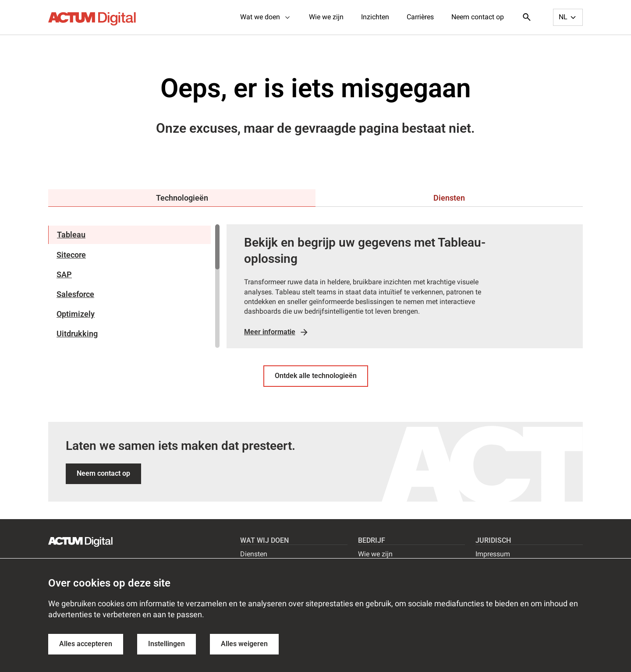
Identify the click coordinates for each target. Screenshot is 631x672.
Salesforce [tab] (75, 294)
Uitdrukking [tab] (77, 334)
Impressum (493, 554)
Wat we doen (266, 17)
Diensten (254, 554)
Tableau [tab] (71, 235)
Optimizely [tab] (76, 314)
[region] (134, 286)
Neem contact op (478, 17)
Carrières (420, 17)
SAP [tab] (64, 274)
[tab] (182, 198)
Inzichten (375, 17)
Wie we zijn (326, 17)
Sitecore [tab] (71, 255)
